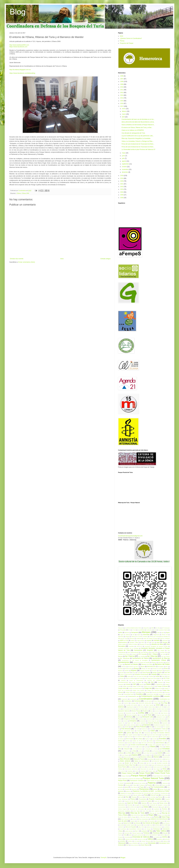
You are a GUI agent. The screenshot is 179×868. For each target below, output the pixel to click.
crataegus (133, 703)
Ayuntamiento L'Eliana (159, 660)
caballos (128, 673)
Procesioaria (142, 799)
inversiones (130, 743)
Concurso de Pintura (157, 692)
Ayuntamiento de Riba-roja (161, 658)
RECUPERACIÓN (132, 807)
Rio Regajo (133, 817)
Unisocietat (127, 837)
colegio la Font (158, 688)
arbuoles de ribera (144, 644)
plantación (134, 789)
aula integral (161, 650)
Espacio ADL (121, 723)
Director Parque (136, 711)
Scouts (151, 825)
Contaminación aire (133, 696)
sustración (144, 831)
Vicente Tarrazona (146, 841)
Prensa (122, 41)
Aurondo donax (164, 652)
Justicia (140, 747)
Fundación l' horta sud (161, 729)
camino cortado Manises (126, 674)
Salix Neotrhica (141, 821)
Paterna (152, 783)
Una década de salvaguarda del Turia (133, 133)
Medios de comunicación (142, 761)
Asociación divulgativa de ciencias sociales (156, 646)
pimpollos (120, 787)
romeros (135, 819)
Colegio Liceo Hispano (138, 690)
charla (146, 682)
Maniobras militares (146, 757)
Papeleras (143, 771)
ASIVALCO (139, 646)
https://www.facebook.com (18, 47)
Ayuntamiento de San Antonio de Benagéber (135, 660)
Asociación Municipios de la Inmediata (128, 648)
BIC (167, 667)
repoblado (157, 809)
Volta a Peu (143, 843)
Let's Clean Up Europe (149, 753)
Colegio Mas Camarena (153, 690)
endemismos (149, 719)
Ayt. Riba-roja (152, 656)
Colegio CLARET (137, 686)
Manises (156, 757)
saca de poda (122, 821)
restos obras (146, 811)
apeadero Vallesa (134, 642)
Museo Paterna (122, 767)
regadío (163, 807)
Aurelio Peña (154, 652)
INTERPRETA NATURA (162, 741)
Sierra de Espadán (131, 827)
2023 (122, 189)
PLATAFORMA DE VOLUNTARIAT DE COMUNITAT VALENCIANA (151, 793)
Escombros (164, 721)
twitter (130, 835)
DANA (158, 705)
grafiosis (129, 733)
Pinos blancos (134, 787)
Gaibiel (153, 731)
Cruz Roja (164, 703)
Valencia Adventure (130, 839)
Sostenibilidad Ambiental (135, 829)
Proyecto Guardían (155, 799)
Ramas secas (163, 803)
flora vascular (158, 727)
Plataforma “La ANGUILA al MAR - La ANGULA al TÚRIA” (151, 791)
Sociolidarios (123, 829)
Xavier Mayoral (145, 845)
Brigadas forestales (145, 671)
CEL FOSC (166, 678)
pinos (127, 787)
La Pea (140, 751)
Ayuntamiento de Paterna (140, 658)
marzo (124, 114)
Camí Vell (167, 672)
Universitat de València (141, 837)
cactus (134, 673)
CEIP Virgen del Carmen (151, 678)
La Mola (134, 751)
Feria (132, 727)
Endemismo (141, 719)
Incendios (162, 739)
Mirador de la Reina (131, 763)
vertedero (123, 841)
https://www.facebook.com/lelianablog (22, 73)
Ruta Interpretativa (144, 819)
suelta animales (129, 831)
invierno (137, 743)
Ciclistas (128, 684)
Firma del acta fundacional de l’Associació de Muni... (138, 144)
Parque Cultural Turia (129, 773)
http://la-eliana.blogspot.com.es (20, 70)
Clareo (148, 684)
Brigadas (134, 670)
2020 (122, 181)
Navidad (131, 767)
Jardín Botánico (160, 743)
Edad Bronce (164, 713)
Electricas (121, 717)
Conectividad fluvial (129, 694)
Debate (166, 705)
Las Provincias (155, 751)
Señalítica (157, 825)
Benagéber (161, 667)
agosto (124, 161)
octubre (124, 167)
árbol (158, 642)
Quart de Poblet (133, 803)
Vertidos (130, 841)
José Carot (167, 745)
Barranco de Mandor (131, 664)
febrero (124, 111)
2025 (122, 195)
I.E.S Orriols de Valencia (141, 737)
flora (151, 727)
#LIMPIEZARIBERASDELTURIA (133, 628)
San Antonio (137, 823)
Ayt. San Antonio (165, 656)
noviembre (125, 169)
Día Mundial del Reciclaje (129, 709)
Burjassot (167, 671)
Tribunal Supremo (136, 833)
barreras (124, 667)
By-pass (122, 673)
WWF (127, 845)
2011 (122, 90)
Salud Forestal (161, 821)
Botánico (120, 671)
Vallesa (150, 839)
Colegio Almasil (126, 686)
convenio (167, 696)
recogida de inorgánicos (141, 805)
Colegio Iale (148, 688)
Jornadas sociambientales (138, 745)
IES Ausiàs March (154, 737)
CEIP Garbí (140, 678)
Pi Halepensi (142, 785)
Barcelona (161, 662)
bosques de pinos (157, 669)
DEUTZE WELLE (140, 707)
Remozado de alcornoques (137, 809)
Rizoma (156, 817)
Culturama (121, 705)
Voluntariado (152, 843)
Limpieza (134, 755)
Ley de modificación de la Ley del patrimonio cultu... (138, 136)
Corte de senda (148, 701)
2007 (122, 79)
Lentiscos (121, 753)
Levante (160, 753)
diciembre (125, 172)
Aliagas (127, 636)
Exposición (147, 725)
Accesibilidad (141, 630)
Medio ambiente (125, 761)
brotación (154, 671)
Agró (158, 633)
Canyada (154, 674)
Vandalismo (160, 839)
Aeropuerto (135, 632)
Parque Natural (139, 776)
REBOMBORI (122, 805)
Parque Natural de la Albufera (160, 776)
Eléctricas (129, 717)
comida (137, 692)
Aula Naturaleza (145, 652)
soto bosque (147, 829)
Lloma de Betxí (158, 755)
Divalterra (145, 711)
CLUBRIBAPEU (159, 684)
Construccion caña (151, 694)
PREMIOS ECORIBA (150, 797)
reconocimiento (122, 807)
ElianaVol (138, 717)
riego (144, 815)
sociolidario (167, 827)
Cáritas (129, 676)
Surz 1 (137, 831)
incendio (155, 739)
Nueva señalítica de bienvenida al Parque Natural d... (138, 125)
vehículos (167, 839)
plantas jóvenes (164, 789)
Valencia (120, 839)
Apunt (153, 642)
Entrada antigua (105, 259)
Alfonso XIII (165, 635)
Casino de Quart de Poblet (140, 676)
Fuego (151, 729)
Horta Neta (130, 737)
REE (140, 807)
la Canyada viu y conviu (151, 749)
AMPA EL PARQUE (165, 638)
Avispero (134, 654)
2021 (122, 184)
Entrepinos (133, 721)
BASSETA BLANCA (133, 667)
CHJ (152, 682)
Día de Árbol (161, 707)
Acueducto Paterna (163, 630)
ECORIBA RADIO (154, 713)
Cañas (122, 676)
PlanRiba (127, 789)
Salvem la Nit (127, 823)
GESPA (120, 733)
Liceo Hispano (125, 755)
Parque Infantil (125, 776)
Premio (141, 797)
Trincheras (156, 833)
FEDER (127, 727)
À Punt (134, 630)
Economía (121, 713)
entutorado (143, 721)
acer (155, 630)
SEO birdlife (165, 825)
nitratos (143, 767)
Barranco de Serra (147, 664)
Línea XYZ (144, 755)
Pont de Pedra (164, 795)
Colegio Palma (129, 692)
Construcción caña (163, 694)
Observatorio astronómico (131, 769)
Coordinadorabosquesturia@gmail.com (130, 536)
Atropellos (150, 650)
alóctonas (132, 638)
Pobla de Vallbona (137, 795)
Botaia (166, 668)
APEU (143, 642)
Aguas (168, 632)
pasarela (129, 783)
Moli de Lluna (150, 763)
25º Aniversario (166, 628)
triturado (165, 833)
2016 (122, 103)
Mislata (142, 763)
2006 (122, 76)
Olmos (165, 769)
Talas (151, 831)
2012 (122, 93)
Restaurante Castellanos (124, 811)
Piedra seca (165, 785)
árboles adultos (122, 644)
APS (148, 642)
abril (123, 117)
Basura (143, 666)
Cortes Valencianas (159, 701)
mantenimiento (166, 757)
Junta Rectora (133, 747)
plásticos (128, 791)
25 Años (158, 628)
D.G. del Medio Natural (147, 705)
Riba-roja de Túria (154, 813)
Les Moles (129, 753)
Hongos (163, 735)
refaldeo (146, 807)
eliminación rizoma (161, 717)
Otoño (137, 771)
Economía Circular (131, 713)
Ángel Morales (141, 640)
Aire (133, 635)
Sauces (145, 825)
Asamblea (131, 646)
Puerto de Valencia (159, 801)
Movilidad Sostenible (162, 763)
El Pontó (149, 715)
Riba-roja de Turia (137, 813)
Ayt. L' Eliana (153, 654)
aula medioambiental (133, 652)
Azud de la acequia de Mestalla (141, 662)
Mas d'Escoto (125, 759)
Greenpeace (147, 733)
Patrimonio (165, 783)
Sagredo (133, 821)
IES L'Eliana (139, 739)
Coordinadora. (128, 701)
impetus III (148, 739)
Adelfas (120, 632)
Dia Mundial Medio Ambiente (145, 709)
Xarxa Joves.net (135, 845)
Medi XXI (167, 759)
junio (124, 156)
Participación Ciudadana (137, 781)
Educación (121, 715)
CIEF (134, 684)
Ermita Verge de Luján (153, 721)
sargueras (139, 825)
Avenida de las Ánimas (124, 654)
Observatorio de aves (146, 769)
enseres (125, 721)
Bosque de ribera (146, 669)
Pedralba (121, 785)
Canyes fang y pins (165, 674)
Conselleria (139, 694)
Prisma (133, 799)
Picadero (150, 785)
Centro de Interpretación (136, 680)
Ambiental (139, 638)
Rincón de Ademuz (123, 817)
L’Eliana (161, 747)
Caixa (139, 673)
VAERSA (165, 837)
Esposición (165, 723)
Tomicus (120, 833)
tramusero (127, 833)
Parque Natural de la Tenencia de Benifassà (129, 779)
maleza (120, 757)
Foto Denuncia (126, 729)
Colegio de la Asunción (149, 686)
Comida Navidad (145, 692)
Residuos (165, 809)
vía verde (137, 841)
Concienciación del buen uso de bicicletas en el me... (138, 119)
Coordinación (133, 699)
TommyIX (104, 858)
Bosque (137, 668)
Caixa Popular (146, 672)
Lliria (150, 755)
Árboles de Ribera (133, 644)
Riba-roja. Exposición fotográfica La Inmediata (136, 138)
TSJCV (120, 835)
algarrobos (121, 636)
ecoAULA (157, 711)
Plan (147, 787)
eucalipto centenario (131, 725)
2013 (122, 95)
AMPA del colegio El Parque (151, 638)
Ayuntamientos (124, 662)
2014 (122, 98)
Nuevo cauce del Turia (159, 767)
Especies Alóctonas (154, 723)
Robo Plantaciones (126, 819)
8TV (129, 630)
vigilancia (165, 841)
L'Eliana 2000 (25, 193)
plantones (121, 791)
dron (152, 711)
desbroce (121, 707)
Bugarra (161, 671)
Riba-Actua (165, 811)
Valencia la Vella (141, 839)
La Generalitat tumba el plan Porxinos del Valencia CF (138, 149)
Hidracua (142, 735)
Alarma (139, 635)
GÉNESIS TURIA (163, 731)
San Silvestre (166, 823)
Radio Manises (153, 803)
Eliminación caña (148, 717)
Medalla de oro (159, 759)
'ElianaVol (121, 628)
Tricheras (146, 833)
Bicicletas (120, 669)
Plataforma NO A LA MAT (124, 795)
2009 (122, 84)
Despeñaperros (130, 707)
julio (123, 158)
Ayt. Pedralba (142, 656)
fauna (121, 727)
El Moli (142, 715)
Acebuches (149, 630)
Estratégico (121, 725)
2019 (122, 178)
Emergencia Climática (129, 719)
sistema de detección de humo (154, 827)
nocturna (149, 767)
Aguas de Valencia (125, 635)
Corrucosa (137, 701)
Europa (140, 725)
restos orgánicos (155, 811)
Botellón (127, 671)
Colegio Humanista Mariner (135, 688)
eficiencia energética (132, 715)
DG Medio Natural (151, 707)
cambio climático (157, 672)
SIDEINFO (121, 827)
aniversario (165, 640)
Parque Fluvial (145, 773)
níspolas (137, 767)
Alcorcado (146, 635)
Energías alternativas (160, 719)
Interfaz (151, 741)
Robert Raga (166, 817)
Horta (124, 737)
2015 (122, 101)
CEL (160, 678)
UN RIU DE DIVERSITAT (152, 835)
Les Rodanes (138, 753)
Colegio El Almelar (162, 686)
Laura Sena (164, 751)
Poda (145, 795)
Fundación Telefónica (142, 731)
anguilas (149, 640)
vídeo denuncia (157, 841)
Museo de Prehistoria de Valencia (159, 765)
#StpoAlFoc (146, 628)
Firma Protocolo (141, 727)
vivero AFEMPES (133, 843)
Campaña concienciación (141, 674)
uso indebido (157, 837)
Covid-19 (126, 703)
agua (163, 633)
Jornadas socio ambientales (155, 745)
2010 (122, 87)
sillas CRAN (141, 827)
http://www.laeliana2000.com (19, 45)
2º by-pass (123, 630)
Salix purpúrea (151, 821)
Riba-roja (121, 813)
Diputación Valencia (124, 711)
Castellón (151, 676)
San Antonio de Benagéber (151, 823)
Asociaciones (138, 650)
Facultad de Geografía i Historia (162, 725)
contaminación (122, 696)
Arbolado (165, 642)
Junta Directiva (124, 747)
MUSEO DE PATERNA (143, 765)
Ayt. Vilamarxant (125, 658)
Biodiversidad (129, 669)
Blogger (123, 858)
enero (124, 109)
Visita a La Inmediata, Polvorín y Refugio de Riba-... (138, 141)
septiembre (126, 164)
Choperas (160, 682)
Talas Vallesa (161, 831)
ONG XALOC (122, 771)
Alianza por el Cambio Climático (139, 636)
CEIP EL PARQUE (130, 678)
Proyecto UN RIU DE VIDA (131, 801)
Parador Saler (152, 771)
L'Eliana (19, 193)
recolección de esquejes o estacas (159, 805)
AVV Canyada (142, 654)
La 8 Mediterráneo (137, 749)
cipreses (142, 684)
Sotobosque (157, 829)
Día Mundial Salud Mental (161, 709)
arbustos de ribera (157, 644)
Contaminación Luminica (150, 696)
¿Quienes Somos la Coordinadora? (131, 38)
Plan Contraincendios (157, 787)
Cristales (156, 703)
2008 (122, 81)
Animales (157, 640)
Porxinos (134, 797)
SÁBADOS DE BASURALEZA (159, 819)
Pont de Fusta (155, 795)
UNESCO (162, 835)
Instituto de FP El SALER (139, 741)
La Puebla (147, 751)
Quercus (144, 803)
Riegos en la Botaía (163, 815)
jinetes (127, 745)
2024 (122, 192)
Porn (127, 797)
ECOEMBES (165, 711)
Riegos (151, 815)
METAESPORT (156, 761)
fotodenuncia (145, 729)
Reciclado (130, 805)
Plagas (142, 787)
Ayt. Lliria (163, 654)
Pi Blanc (134, 785)
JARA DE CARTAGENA (147, 743)
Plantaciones (144, 789)
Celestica (123, 680)
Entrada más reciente (17, 259)
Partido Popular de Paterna (153, 781)
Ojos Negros (157, 769)
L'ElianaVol (127, 749)
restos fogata (136, 811)
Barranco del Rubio (162, 664)
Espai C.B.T (131, 723)
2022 (122, 187)
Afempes (146, 632)
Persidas (128, 785)
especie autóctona (141, 723)
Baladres (154, 662)
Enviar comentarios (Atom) (27, 262)
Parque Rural (122, 781)
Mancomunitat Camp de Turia (131, 757)
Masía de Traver (139, 759)
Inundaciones (121, 743)
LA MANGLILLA (126, 751)
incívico (120, 741)
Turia (125, 835)
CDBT (163, 676)
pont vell (121, 797)
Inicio (62, 259)
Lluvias (166, 755)
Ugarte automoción (139, 835)
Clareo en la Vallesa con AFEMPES (133, 130)
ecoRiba (141, 713)
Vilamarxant (122, 843)
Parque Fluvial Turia (162, 773)
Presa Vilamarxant (123, 799)
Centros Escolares (136, 682)
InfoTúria (127, 741)
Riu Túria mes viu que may (145, 817)
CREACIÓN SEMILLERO (145, 703)
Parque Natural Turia (153, 778)
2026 (122, 198)
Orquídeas (130, 771)
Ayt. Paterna (130, 656)
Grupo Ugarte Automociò (131, 735)
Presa (166, 797)
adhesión (127, 633)
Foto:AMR (137, 729)
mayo (124, 153)
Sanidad (122, 825)
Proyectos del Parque (127, 43)
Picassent (157, 785)
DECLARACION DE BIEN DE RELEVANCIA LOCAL (138, 122)
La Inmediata (165, 749)
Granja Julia (138, 733)
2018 (122, 176)
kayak (146, 747)
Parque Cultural (164, 771)
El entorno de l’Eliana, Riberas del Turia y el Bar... (137, 128)
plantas (155, 789)
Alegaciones (156, 635)
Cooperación (124, 699)
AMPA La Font (124, 640)
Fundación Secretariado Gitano (126, 731)
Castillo (157, 676)
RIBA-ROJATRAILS (136, 815)
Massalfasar (150, 759)
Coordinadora (146, 699)
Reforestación (155, 807)
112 (152, 628)
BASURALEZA (151, 666)
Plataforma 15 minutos (126, 793)
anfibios (133, 640)
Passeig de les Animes (140, 783)
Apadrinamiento (123, 642)
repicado (149, 809)
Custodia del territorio (132, 705)
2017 (122, 106)
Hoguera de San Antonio (153, 735)
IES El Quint (130, 739)
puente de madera (146, 801)
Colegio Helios (122, 688)
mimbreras (165, 761)
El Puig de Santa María (161, 715)
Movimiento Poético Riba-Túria (127, 765)
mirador (120, 763)
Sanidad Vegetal (130, 825)
